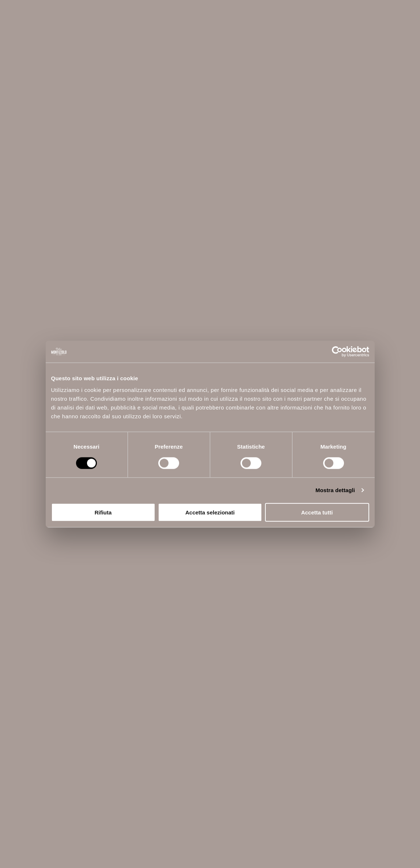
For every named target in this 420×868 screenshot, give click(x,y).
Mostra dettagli (335, 490)
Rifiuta (103, 512)
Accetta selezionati (210, 512)
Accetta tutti (317, 512)
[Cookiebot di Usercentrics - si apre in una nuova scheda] (337, 352)
